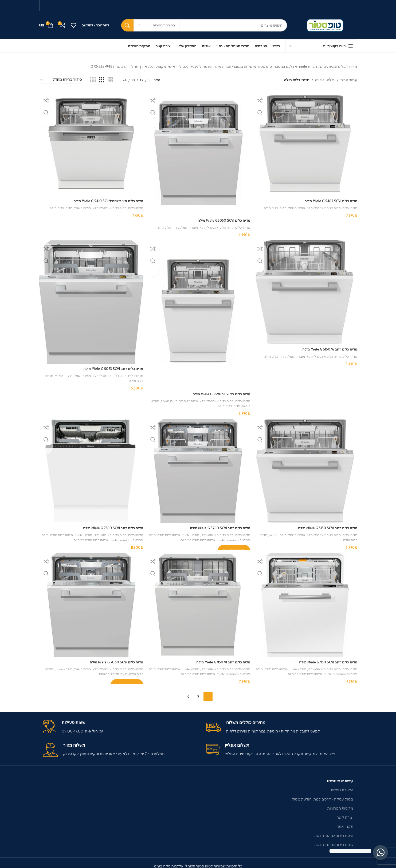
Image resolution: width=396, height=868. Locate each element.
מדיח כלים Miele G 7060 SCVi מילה (113, 657)
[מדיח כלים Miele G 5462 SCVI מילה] (306, 143)
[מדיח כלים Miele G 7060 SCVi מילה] (90, 601)
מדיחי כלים (349, 206)
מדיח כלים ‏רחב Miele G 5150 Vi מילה (328, 347)
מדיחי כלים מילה (270, 206)
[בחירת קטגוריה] (156, 25)
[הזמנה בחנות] (61, 80)
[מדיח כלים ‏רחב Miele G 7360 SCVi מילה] (90, 468)
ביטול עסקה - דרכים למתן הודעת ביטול (323, 793)
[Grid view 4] (93, 80)
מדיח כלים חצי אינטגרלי (214, 531)
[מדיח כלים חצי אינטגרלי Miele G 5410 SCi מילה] (90, 143)
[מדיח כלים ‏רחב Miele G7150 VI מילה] (198, 601)
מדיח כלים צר (184, 397)
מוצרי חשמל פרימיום (100, 669)
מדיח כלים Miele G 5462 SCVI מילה (329, 199)
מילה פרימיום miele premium (227, 536)
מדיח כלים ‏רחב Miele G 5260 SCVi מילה (217, 524)
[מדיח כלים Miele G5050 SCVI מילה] (198, 152)
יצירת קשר (345, 811)
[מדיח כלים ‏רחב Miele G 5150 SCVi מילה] (306, 468)
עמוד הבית (349, 80)
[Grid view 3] (102, 80)
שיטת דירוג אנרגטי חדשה (334, 829)
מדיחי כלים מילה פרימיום (185, 536)
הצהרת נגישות (342, 783)
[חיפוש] (204, 25)
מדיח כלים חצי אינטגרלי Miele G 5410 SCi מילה (104, 199)
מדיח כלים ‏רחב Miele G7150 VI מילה (220, 657)
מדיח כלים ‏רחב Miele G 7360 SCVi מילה (109, 524)
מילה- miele (325, 80)
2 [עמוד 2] (198, 690)
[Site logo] (326, 25)
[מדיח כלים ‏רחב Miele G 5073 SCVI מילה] (90, 300)
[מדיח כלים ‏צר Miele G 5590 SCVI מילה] (198, 312)
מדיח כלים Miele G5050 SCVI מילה (221, 218)
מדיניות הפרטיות (340, 802)
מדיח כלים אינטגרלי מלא (322, 206)
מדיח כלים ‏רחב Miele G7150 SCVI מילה (326, 657)
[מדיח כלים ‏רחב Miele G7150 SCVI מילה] (306, 601)
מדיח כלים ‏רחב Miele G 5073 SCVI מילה (109, 366)
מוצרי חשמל (293, 206)
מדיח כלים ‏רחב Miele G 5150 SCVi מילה (326, 524)
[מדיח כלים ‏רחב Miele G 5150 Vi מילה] (306, 290)
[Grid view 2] (110, 80)
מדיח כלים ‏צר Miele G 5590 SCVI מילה (218, 390)
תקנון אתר (345, 820)
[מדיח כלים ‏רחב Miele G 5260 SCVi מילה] (198, 468)
